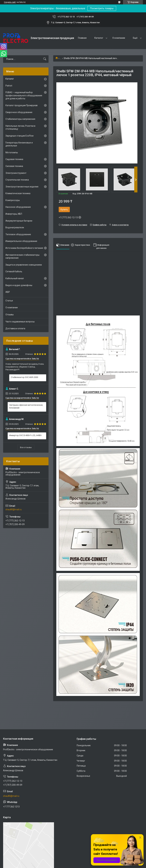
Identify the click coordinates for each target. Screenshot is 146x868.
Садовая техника (14, 159)
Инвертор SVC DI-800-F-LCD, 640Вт (26, 435)
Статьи (9, 301)
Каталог (99, 38)
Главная (82, 38)
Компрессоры (13, 200)
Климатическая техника (18, 193)
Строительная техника (17, 180)
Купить (64, 209)
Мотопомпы (12, 152)
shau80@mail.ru (14, 509)
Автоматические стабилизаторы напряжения (22, 256)
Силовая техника (14, 166)
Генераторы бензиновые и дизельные (19, 144)
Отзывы (10, 315)
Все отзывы (26, 447)
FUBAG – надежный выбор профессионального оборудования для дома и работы (24, 95)
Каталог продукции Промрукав (22, 105)
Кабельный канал (15, 278)
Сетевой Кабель (14, 271)
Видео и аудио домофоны (19, 285)
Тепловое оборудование (18, 234)
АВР (8, 292)
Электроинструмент (16, 173)
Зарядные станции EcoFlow (20, 136)
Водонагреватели (15, 227)
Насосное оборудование (18, 207)
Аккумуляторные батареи (19, 221)
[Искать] (45, 59)
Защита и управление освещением (24, 265)
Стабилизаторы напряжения (20, 119)
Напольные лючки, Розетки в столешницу (20, 127)
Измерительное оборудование (21, 241)
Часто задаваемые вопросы (20, 322)
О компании (119, 38)
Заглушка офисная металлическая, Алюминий (26, 406)
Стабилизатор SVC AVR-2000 (24, 377)
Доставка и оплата (15, 328)
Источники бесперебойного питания (24, 248)
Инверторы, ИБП (14, 214)
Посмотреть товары (102, 8)
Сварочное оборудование (19, 112)
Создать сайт (10, 2)
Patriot (9, 86)
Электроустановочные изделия (22, 187)
